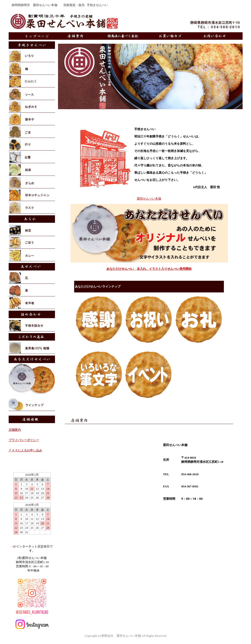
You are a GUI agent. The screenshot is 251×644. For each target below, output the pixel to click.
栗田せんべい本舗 (149, 199)
